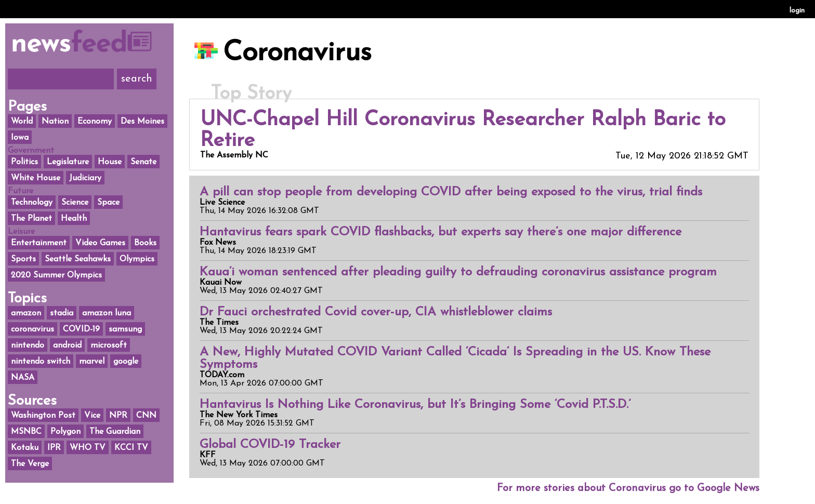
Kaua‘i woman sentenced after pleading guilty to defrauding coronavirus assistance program (458, 272)
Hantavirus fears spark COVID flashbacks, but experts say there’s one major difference (441, 232)
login (797, 11)
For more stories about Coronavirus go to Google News (628, 488)
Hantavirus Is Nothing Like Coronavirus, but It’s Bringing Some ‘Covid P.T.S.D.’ (415, 405)
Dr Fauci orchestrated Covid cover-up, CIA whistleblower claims (376, 312)
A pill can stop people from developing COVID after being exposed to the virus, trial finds (451, 192)
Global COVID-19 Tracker (270, 445)
